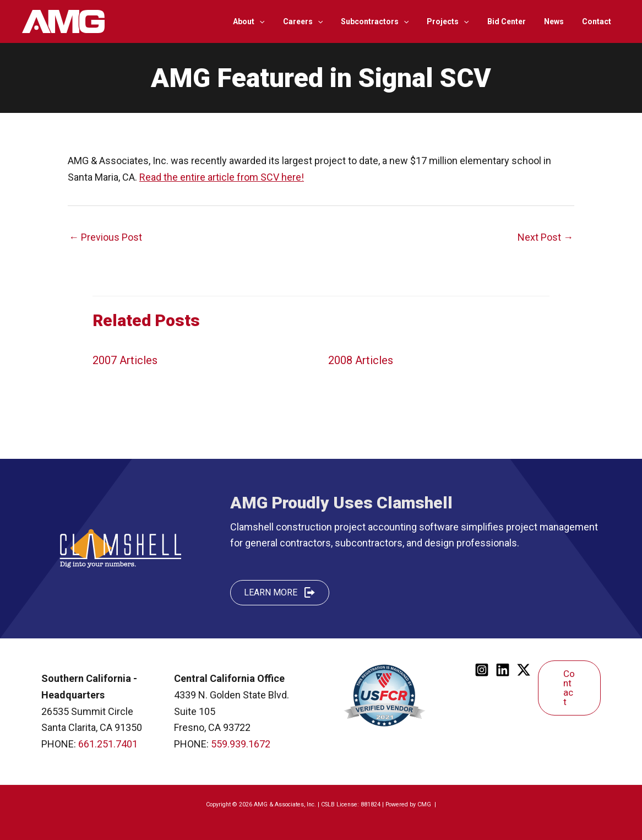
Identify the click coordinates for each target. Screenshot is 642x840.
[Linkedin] (503, 670)
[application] (277, 21)
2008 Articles (361, 360)
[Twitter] (524, 670)
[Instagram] (482, 670)
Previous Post (105, 237)
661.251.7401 (108, 744)
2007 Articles (125, 360)
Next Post (545, 237)
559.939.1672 (241, 744)
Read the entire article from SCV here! (222, 177)
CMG (425, 804)
